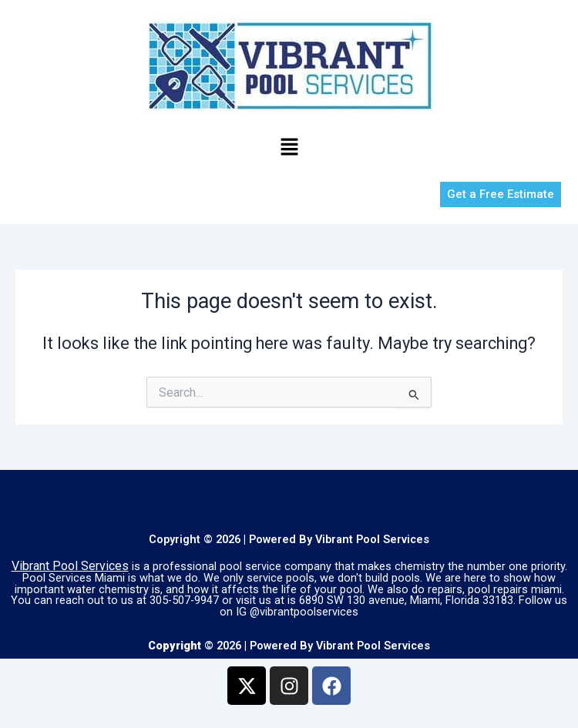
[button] (289, 148)
